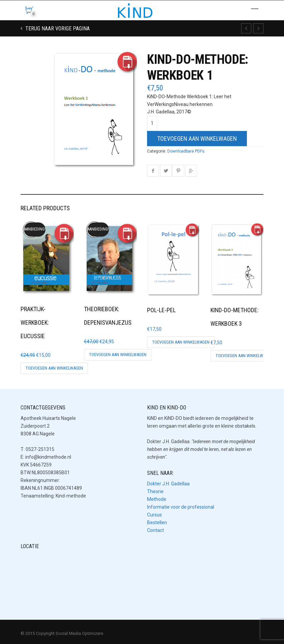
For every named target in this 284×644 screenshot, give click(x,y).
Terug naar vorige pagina (57, 29)
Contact (155, 530)
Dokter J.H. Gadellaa (168, 484)
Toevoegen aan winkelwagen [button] (54, 368)
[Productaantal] (152, 123)
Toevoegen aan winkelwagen (197, 139)
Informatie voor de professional (181, 507)
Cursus (154, 515)
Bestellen (157, 522)
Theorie (155, 491)
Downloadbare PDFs (186, 151)
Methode (157, 499)
